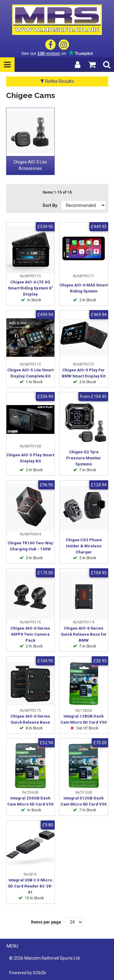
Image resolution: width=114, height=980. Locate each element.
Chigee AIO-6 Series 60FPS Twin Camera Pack (30, 634)
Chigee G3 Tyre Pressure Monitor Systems (84, 458)
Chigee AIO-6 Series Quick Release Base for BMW (84, 634)
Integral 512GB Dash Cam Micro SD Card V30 (84, 801)
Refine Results (57, 81)
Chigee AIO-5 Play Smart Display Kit (30, 458)
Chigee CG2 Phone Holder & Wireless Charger (84, 546)
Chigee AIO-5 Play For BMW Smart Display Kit (84, 373)
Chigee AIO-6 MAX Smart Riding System (84, 288)
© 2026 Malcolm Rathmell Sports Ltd (44, 958)
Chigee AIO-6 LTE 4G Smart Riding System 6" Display (30, 288)
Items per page (46, 922)
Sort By (50, 205)
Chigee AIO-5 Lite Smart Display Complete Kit (30, 373)
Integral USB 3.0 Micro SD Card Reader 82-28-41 (30, 886)
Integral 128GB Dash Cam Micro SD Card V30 (84, 719)
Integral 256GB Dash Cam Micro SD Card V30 (30, 801)
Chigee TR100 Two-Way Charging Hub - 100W (30, 546)
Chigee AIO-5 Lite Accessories (30, 165)
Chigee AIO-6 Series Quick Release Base (30, 719)
